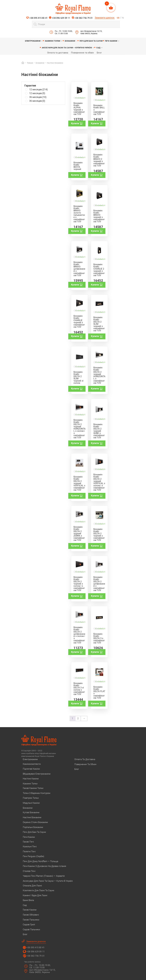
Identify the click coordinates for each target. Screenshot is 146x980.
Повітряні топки (31, 798)
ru (123, 18)
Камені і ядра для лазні (35, 895)
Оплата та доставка (58, 53)
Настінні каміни (31, 779)
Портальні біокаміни (33, 827)
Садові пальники (31, 930)
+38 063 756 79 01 (82, 18)
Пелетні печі (29, 852)
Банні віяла (28, 900)
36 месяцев (38, 97)
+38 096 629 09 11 (60, 18)
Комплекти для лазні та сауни (38, 890)
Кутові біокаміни (31, 812)
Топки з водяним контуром (37, 793)
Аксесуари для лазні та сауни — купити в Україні (67, 48)
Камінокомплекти (32, 764)
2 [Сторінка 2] (78, 718)
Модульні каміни (31, 803)
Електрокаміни (33, 41)
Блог (99, 53)
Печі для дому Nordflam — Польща (40, 861)
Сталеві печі (29, 871)
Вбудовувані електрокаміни (37, 774)
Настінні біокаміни (32, 817)
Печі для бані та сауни (91, 41)
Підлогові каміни (31, 769)
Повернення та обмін (82, 53)
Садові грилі (29, 925)
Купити (77, 124)
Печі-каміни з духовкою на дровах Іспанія (44, 866)
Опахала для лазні (32, 886)
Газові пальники (31, 920)
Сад (98, 48)
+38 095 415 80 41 (37, 18)
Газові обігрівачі (31, 915)
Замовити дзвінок (105, 18)
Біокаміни (70, 41)
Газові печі (28, 842)
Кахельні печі (30, 847)
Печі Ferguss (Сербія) (33, 856)
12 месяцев (39, 90)
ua (118, 18)
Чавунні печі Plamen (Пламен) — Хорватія (44, 876)
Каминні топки (53, 41)
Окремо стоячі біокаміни (35, 822)
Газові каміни (30, 910)
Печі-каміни (111, 41)
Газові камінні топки (33, 788)
